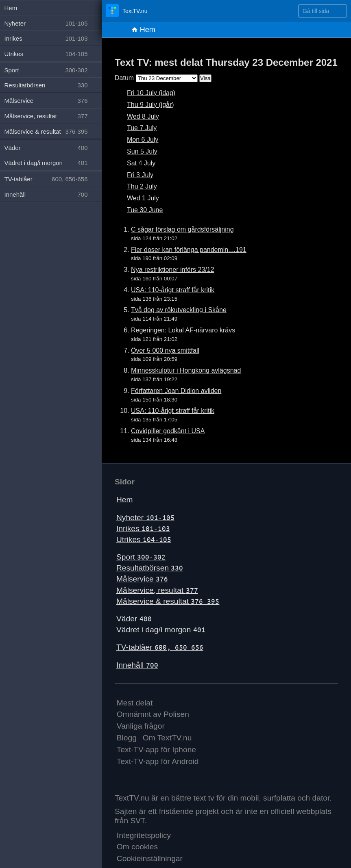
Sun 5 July (142, 151)
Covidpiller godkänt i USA (168, 431)
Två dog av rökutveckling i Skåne (179, 310)
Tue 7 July (142, 128)
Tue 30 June (145, 210)
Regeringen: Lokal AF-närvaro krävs (183, 330)
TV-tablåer (160, 647)
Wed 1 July (143, 198)
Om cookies (137, 847)
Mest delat (135, 703)
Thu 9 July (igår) (150, 105)
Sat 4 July (141, 163)
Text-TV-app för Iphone (156, 750)
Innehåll (137, 665)
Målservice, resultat (157, 590)
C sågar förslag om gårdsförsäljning (182, 229)
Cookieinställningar (150, 858)
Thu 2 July (142, 186)
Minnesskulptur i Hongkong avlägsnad (186, 370)
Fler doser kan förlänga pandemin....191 (189, 250)
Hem (143, 30)
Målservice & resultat (168, 601)
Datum (124, 78)
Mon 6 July (143, 140)
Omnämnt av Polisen (153, 714)
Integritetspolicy (144, 835)
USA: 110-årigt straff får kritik (173, 290)
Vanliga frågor (141, 726)
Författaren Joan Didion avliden (176, 391)
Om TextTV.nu (167, 738)
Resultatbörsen (150, 568)
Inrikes (143, 528)
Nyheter (145, 518)
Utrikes (144, 539)
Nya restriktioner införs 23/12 (173, 270)
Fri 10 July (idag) (151, 93)
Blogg (127, 738)
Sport (141, 557)
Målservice (142, 579)
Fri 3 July (140, 175)
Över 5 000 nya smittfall (165, 350)
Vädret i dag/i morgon (161, 630)
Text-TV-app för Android (158, 761)
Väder (134, 619)
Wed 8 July (143, 116)
